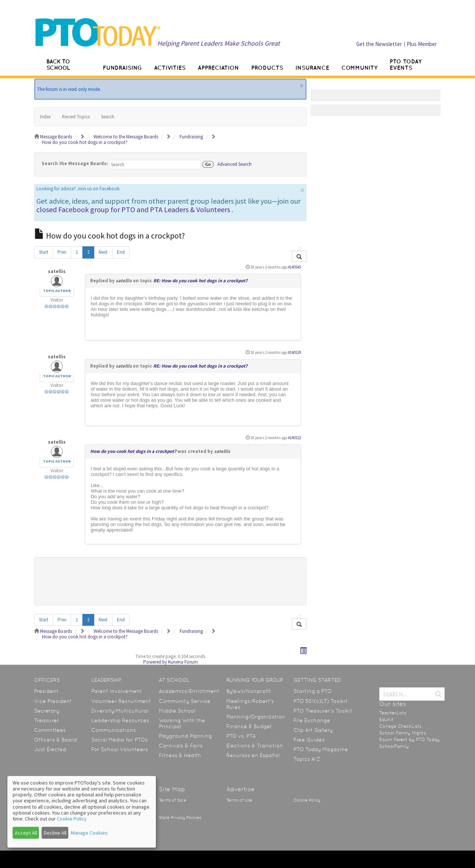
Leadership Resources (120, 720)
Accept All (26, 833)
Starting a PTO (313, 691)
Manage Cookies (89, 833)
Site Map (172, 789)
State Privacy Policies (180, 818)
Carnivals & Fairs (181, 746)
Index (45, 117)
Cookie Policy (307, 800)
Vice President (53, 701)
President (46, 691)
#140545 (294, 267)
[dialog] (82, 812)
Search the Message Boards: (75, 163)
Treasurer (47, 720)
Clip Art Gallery (313, 730)
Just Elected (50, 749)
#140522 (294, 438)
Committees (50, 730)
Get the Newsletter (379, 44)
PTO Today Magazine (321, 749)
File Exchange (312, 720)
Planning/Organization (256, 717)
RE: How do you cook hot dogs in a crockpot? (200, 281)
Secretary (47, 711)
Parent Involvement (117, 691)
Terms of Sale (173, 800)
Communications (114, 730)
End (121, 252)
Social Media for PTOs (119, 740)
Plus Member (422, 44)
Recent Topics (76, 117)
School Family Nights (403, 733)
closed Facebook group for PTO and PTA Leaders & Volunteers (133, 209)
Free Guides (309, 740)
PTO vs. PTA (241, 736)
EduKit (386, 720)
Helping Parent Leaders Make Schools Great (219, 43)
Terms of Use (239, 800)
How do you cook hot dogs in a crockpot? (133, 451)
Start (44, 252)
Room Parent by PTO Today (410, 740)
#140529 (294, 352)
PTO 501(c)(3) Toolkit (321, 701)
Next (103, 252)
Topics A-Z (307, 759)
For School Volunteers (120, 749)
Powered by (155, 662)
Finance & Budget (249, 726)
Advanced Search (235, 164)
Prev (62, 252)
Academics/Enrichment (189, 691)
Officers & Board (55, 740)
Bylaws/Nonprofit (249, 691)
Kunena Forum (183, 662)
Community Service (185, 701)
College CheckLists (400, 726)
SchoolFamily (394, 746)
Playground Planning (185, 736)
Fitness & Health (180, 755)
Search (108, 117)
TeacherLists (393, 713)
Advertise (240, 789)
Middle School (177, 711)
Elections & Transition (255, 746)
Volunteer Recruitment (121, 701)
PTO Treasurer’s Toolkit (323, 711)
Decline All (55, 833)
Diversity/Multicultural (120, 711)
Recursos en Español (253, 755)
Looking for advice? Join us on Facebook (78, 189)
